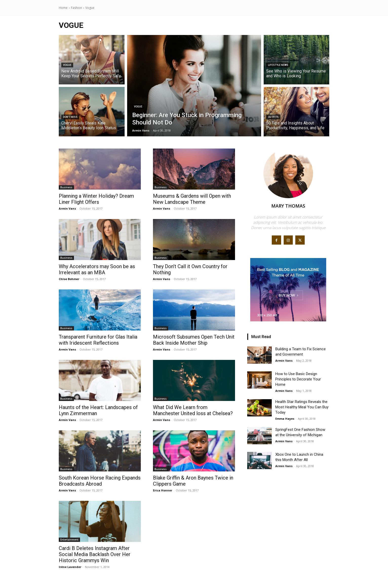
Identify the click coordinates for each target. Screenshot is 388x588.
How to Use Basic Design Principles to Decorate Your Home (298, 379)
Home (63, 8)
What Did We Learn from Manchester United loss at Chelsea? (193, 410)
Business (66, 187)
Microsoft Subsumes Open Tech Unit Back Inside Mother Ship (194, 340)
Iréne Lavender (70, 567)
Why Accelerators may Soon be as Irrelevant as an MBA (97, 269)
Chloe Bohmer (69, 279)
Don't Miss (70, 117)
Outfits (273, 117)
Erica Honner (163, 490)
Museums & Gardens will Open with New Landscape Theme (192, 199)
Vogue (67, 65)
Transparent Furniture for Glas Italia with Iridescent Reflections (98, 340)
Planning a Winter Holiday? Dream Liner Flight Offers (96, 199)
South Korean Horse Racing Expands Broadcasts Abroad (100, 481)
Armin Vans (67, 208)
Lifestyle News (278, 65)
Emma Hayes (285, 419)
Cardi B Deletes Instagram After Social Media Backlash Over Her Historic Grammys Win (95, 554)
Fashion (76, 8)
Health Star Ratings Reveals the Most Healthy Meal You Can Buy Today (302, 407)
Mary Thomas (288, 206)
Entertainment (69, 540)
